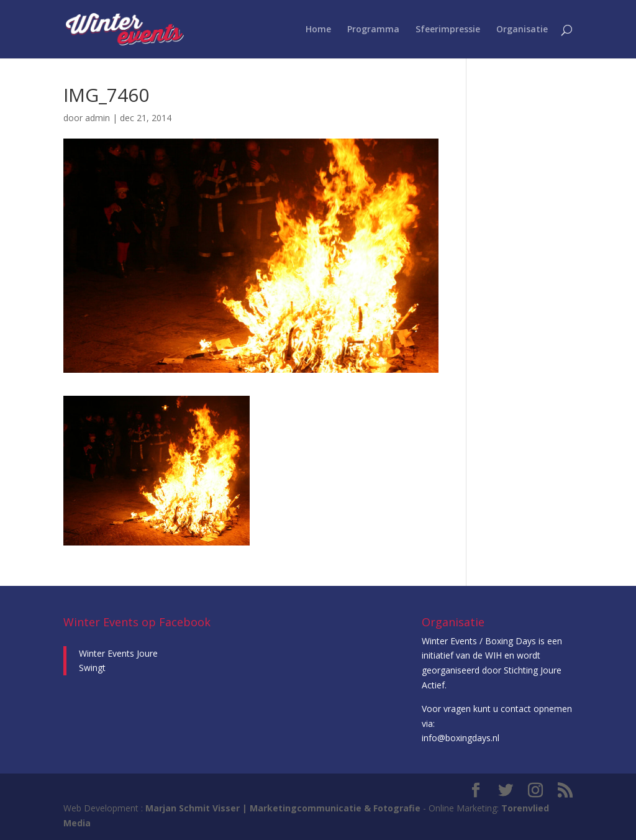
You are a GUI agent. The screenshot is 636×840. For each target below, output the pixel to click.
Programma (373, 30)
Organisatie (522, 30)
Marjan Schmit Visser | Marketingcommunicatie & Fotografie (283, 808)
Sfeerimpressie (448, 30)
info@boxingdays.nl (461, 738)
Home (318, 30)
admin (98, 118)
